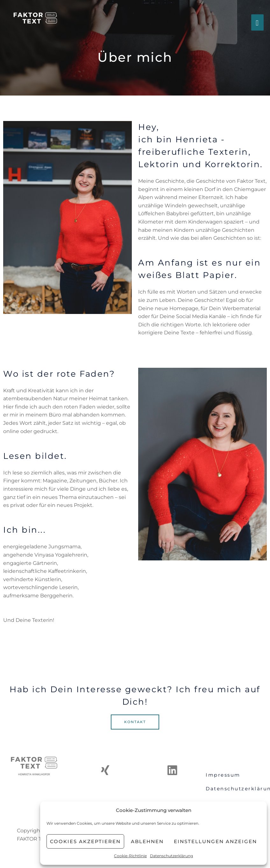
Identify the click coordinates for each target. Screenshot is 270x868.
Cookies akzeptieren (85, 841)
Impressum (223, 775)
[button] (135, 722)
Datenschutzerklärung (171, 856)
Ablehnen (147, 841)
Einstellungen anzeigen (215, 841)
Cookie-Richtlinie (130, 856)
